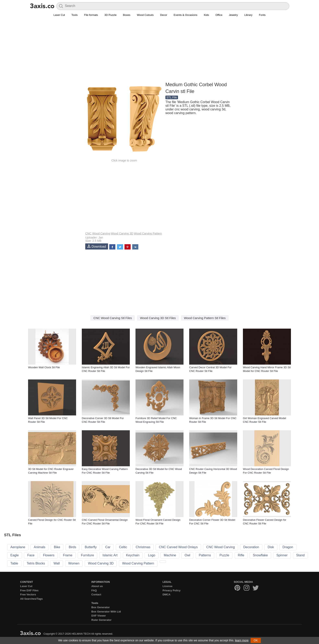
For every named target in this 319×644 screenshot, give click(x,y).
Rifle (241, 555)
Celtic (123, 547)
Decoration (251, 547)
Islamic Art (110, 555)
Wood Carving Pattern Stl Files (205, 318)
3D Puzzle (110, 15)
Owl (187, 555)
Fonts (262, 15)
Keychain (133, 555)
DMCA (167, 594)
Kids (206, 15)
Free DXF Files (29, 590)
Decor (164, 15)
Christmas (143, 547)
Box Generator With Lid (106, 612)
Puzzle (224, 555)
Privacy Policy (172, 590)
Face (31, 555)
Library (248, 15)
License (167, 586)
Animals (40, 547)
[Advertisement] (159, 51)
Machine (170, 555)
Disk (271, 547)
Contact (96, 594)
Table (14, 563)
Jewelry (233, 15)
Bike (57, 547)
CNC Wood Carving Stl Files (113, 318)
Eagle (15, 555)
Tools (74, 15)
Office (219, 15)
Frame (68, 555)
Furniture (87, 555)
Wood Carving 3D (122, 233)
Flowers (49, 555)
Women (74, 563)
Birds (72, 547)
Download (97, 246)
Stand (300, 555)
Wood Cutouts (145, 15)
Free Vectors (28, 594)
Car (108, 547)
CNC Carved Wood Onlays (178, 547)
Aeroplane (18, 547)
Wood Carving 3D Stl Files (158, 318)
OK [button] (256, 640)
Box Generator (101, 607)
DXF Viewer (99, 616)
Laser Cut (59, 15)
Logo (152, 555)
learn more (242, 640)
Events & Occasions (186, 15)
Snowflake (260, 555)
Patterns (205, 555)
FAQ (94, 590)
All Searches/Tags (31, 599)
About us (97, 586)
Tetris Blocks (36, 563)
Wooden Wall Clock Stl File (44, 367)
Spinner (282, 555)
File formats (91, 15)
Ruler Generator (101, 620)
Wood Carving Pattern (148, 233)
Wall (57, 563)
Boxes (127, 15)
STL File (172, 97)
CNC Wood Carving (98, 233)
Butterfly (91, 547)
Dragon (288, 547)
